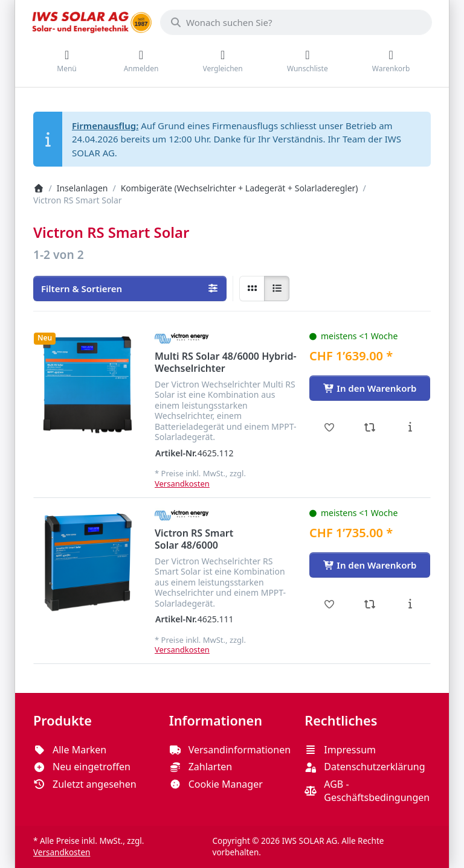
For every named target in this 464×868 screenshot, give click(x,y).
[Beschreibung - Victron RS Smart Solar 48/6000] (410, 604)
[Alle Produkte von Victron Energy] (182, 338)
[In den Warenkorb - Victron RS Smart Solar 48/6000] (370, 565)
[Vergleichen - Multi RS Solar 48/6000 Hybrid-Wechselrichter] (370, 427)
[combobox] (296, 22)
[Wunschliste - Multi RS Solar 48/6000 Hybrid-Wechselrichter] (330, 427)
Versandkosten (182, 483)
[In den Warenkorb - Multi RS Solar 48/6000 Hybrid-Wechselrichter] (370, 388)
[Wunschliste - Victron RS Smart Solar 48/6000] (330, 604)
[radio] (252, 289)
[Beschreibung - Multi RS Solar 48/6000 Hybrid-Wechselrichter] (410, 427)
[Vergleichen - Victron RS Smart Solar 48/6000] (370, 604)
